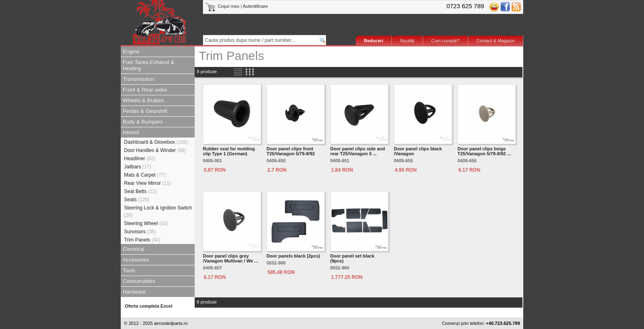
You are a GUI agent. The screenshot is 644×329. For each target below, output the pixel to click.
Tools (129, 270)
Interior (131, 132)
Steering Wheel (146, 223)
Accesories (136, 260)
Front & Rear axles (145, 90)
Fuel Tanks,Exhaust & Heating (149, 65)
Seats (137, 200)
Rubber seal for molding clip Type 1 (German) (229, 151)
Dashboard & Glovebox (156, 142)
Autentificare (255, 6)
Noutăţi (407, 41)
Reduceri (374, 41)
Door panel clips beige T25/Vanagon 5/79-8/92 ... (484, 151)
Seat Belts (140, 191)
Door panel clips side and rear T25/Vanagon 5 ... (358, 151)
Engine (131, 52)
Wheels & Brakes (143, 100)
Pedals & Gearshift (145, 111)
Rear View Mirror (147, 183)
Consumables (139, 281)
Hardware (134, 292)
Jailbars (138, 167)
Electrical (134, 249)
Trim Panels (142, 240)
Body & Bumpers (143, 122)
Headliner (140, 159)
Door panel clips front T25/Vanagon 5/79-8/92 (291, 151)
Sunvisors (140, 232)
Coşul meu (223, 6)
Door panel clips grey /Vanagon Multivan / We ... (230, 258)
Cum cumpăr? (445, 41)
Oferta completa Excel (149, 306)
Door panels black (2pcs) (293, 256)
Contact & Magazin (496, 41)
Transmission (139, 79)
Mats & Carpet (145, 175)
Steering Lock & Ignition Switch (158, 212)
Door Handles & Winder (155, 150)
